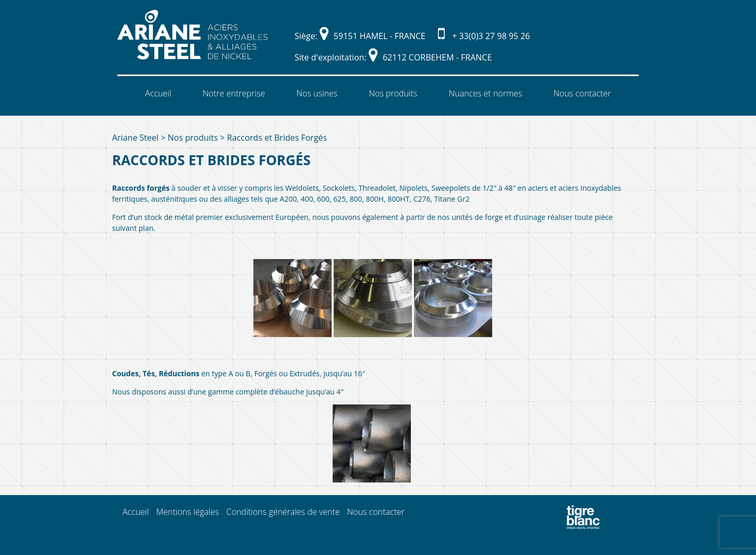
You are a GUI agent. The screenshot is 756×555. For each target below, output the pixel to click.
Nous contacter (582, 93)
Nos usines (317, 93)
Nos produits (393, 93)
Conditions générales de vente (283, 512)
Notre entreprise (234, 93)
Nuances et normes (486, 93)
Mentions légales (187, 512)
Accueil (158, 93)
